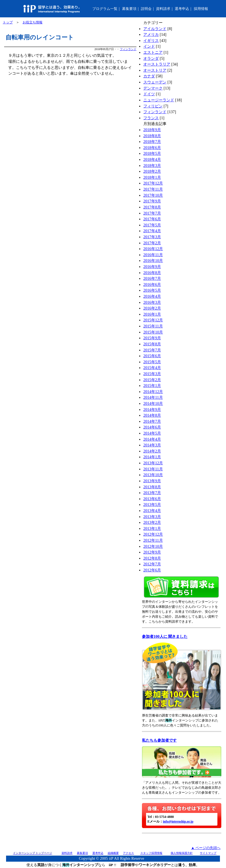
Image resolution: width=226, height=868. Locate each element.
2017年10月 (153, 195)
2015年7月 (152, 350)
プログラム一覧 (105, 9)
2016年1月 (152, 314)
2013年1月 (152, 528)
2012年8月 (152, 558)
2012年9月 (152, 552)
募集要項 (129, 9)
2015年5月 (152, 362)
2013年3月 (152, 517)
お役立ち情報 (33, 22)
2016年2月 (152, 308)
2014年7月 (152, 421)
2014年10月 (153, 403)
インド (149, 46)
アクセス (128, 853)
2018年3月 (152, 166)
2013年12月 (153, 463)
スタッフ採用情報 (151, 853)
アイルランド (155, 29)
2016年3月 (152, 302)
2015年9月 (152, 338)
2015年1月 (152, 386)
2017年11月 (153, 189)
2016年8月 (152, 273)
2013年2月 (152, 522)
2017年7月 (152, 213)
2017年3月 (152, 237)
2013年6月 (152, 499)
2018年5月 (152, 153)
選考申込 (182, 9)
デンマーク (153, 88)
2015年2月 (152, 380)
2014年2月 (152, 451)
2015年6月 (152, 356)
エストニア (153, 52)
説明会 (146, 9)
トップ (8, 22)
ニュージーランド (159, 100)
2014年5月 (152, 433)
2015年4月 (152, 368)
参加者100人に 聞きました (165, 636)
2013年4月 (152, 511)
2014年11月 (153, 397)
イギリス (151, 40)
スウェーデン (155, 82)
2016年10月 (153, 261)
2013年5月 (152, 504)
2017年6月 (152, 219)
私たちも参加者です (159, 740)
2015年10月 (153, 332)
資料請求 (163, 9)
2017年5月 (152, 225)
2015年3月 (152, 374)
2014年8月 (152, 415)
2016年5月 (152, 290)
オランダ (151, 58)
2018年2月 (152, 171)
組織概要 (113, 853)
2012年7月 (152, 564)
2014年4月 (152, 439)
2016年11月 (153, 255)
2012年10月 (153, 546)
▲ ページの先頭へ (206, 848)
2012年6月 (152, 570)
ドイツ (149, 94)
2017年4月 (152, 231)
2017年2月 (152, 243)
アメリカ (151, 34)
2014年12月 (153, 392)
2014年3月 (152, 445)
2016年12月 (153, 249)
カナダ (149, 76)
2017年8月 (152, 207)
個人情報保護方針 (182, 853)
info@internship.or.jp (178, 821)
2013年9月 (152, 481)
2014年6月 (152, 427)
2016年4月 (152, 296)
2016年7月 (152, 278)
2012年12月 (153, 534)
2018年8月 (152, 136)
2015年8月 (152, 344)
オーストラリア (157, 64)
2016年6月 (152, 284)
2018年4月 (152, 159)
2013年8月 (152, 487)
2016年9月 (152, 267)
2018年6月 (152, 148)
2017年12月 (153, 183)
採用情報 (201, 9)
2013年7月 (152, 493)
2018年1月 (152, 177)
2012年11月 (153, 540)
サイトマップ (208, 853)
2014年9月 (152, 409)
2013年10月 (153, 475)
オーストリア (155, 70)
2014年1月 (152, 457)
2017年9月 (152, 201)
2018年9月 (152, 130)
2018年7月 (152, 142)
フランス (151, 118)
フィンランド (128, 49)
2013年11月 (153, 469)
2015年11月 (153, 326)
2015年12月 (153, 320)
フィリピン (153, 106)
